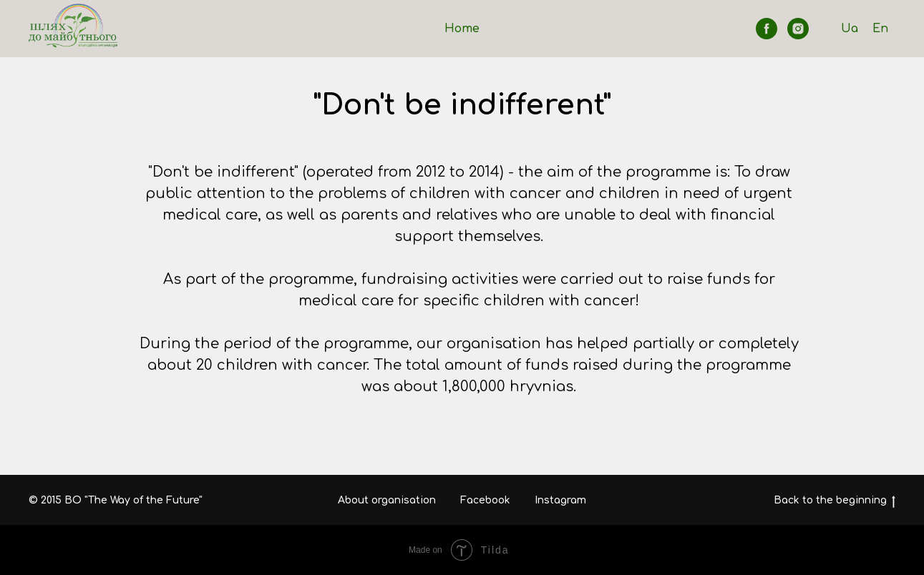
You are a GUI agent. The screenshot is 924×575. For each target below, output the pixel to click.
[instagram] (798, 29)
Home (462, 29)
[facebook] (767, 29)
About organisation (387, 500)
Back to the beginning (835, 501)
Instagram (560, 500)
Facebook (485, 500)
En (880, 29)
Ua (850, 29)
